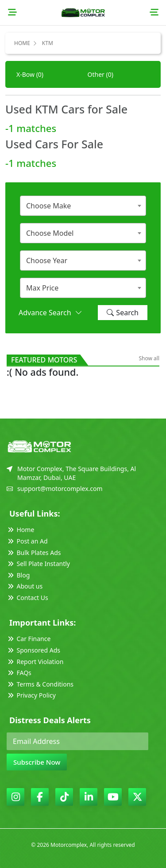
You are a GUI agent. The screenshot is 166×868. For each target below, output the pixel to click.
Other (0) (100, 74)
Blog (18, 575)
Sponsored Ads (33, 650)
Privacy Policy (31, 695)
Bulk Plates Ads (34, 553)
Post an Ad (27, 541)
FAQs (19, 673)
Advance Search (50, 313)
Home (22, 43)
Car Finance (29, 639)
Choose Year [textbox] (47, 260)
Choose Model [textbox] (50, 233)
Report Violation (35, 662)
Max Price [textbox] (42, 288)
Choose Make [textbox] (48, 206)
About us (25, 586)
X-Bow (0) (30, 74)
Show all (149, 358)
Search (123, 313)
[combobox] (83, 206)
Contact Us (27, 598)
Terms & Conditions (40, 684)
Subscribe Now (37, 762)
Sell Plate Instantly (38, 564)
